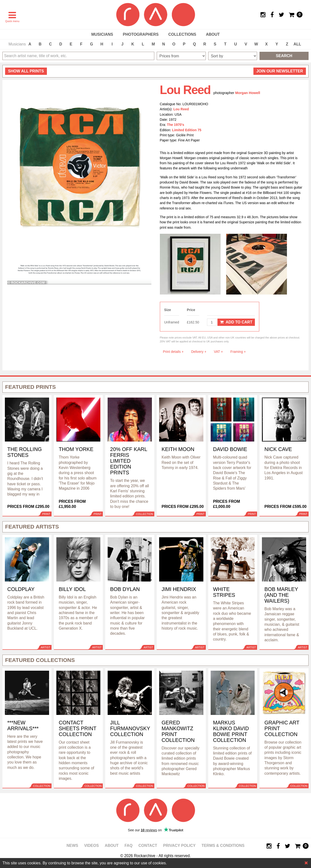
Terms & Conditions (223, 846)
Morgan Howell (248, 93)
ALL (297, 44)
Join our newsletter (280, 71)
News (72, 846)
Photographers (141, 34)
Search (284, 56)
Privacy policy (179, 846)
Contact (148, 846)
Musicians (102, 34)
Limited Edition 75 (187, 130)
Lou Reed (181, 109)
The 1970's (176, 125)
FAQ (128, 846)
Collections (182, 34)
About (213, 34)
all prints (26, 71)
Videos (91, 846)
